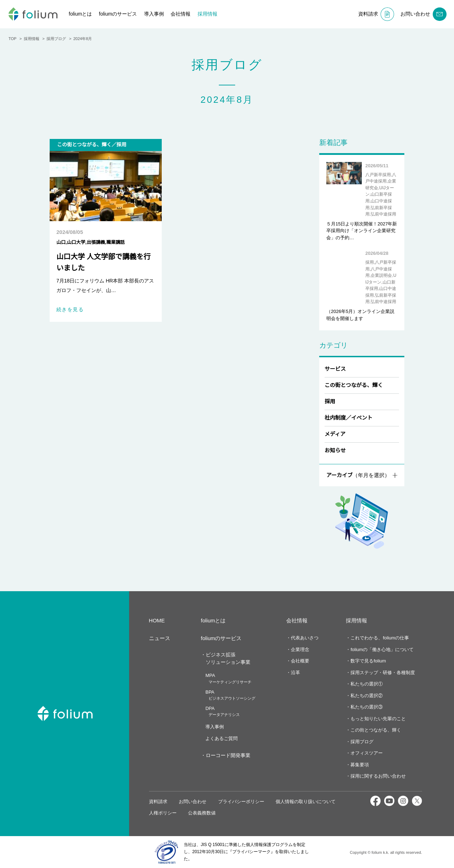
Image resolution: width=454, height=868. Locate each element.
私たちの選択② (366, 696)
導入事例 (159, 14)
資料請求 (158, 802)
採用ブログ (361, 742)
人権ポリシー (163, 813)
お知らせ (335, 450)
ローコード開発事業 (228, 755)
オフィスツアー (366, 753)
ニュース (159, 638)
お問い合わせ (193, 802)
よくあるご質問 (221, 738)
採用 (330, 401)
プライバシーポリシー (241, 802)
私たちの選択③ (366, 707)
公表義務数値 (202, 813)
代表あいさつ (304, 638)
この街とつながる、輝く (354, 385)
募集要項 (359, 765)
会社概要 (299, 661)
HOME (157, 620)
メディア (335, 434)
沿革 (295, 673)
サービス (335, 369)
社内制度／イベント (348, 418)
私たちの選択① (366, 684)
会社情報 (186, 14)
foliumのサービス (121, 14)
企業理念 (299, 649)
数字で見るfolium (369, 661)
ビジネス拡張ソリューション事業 (228, 658)
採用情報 (212, 14)
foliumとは (82, 14)
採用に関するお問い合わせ (377, 776)
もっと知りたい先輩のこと (377, 719)
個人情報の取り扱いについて (306, 802)
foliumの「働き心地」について (382, 649)
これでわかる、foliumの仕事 (380, 638)
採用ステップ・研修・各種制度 (382, 673)
